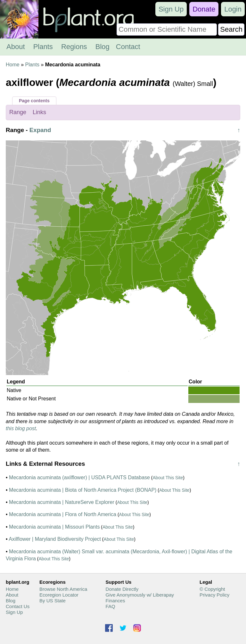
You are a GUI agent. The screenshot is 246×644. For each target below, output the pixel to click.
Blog (102, 47)
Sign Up (171, 9)
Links (39, 112)
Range (18, 112)
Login (233, 9)
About (16, 47)
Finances (115, 601)
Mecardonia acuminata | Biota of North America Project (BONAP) (83, 490)
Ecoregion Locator (59, 595)
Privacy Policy (214, 595)
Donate (204, 9)
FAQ (111, 606)
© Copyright (212, 589)
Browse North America (63, 589)
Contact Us (18, 606)
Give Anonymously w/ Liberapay (140, 595)
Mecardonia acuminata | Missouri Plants (54, 527)
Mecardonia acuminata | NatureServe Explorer (62, 502)
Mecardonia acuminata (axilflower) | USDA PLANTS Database (79, 477)
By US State (53, 601)
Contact (128, 47)
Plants (43, 47)
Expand (40, 130)
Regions (74, 47)
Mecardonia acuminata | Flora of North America (63, 514)
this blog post (21, 428)
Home (13, 65)
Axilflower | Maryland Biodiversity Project (55, 539)
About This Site (168, 478)
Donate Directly (122, 589)
